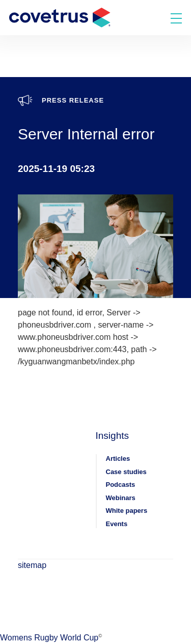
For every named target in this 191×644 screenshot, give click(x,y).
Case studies (126, 472)
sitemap (32, 565)
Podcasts (121, 485)
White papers (127, 511)
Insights (112, 436)
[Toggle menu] (176, 18)
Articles (118, 459)
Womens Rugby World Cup (49, 638)
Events (117, 524)
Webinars (121, 498)
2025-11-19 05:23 (56, 169)
